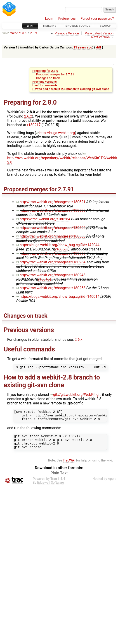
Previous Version (67, 33)
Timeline (49, 26)
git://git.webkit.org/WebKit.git (75, 395)
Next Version (100, 37)
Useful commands (45, 85)
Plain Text (59, 478)
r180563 (62, 249)
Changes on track (48, 78)
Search (106, 26)
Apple (112, 484)
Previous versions (45, 82)
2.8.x (34, 33)
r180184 (45, 279)
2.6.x (28, 116)
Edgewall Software (51, 488)
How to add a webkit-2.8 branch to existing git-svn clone (71, 89)
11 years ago (83, 47)
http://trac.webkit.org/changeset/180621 (51, 202)
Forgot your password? (97, 19)
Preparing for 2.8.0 (45, 71)
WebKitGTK (18, 33)
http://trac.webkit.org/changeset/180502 (51, 228)
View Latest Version (99, 33)
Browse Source (78, 26)
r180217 (34, 125)
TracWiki (69, 466)
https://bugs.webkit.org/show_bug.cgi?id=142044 (58, 245)
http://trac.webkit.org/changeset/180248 (51, 275)
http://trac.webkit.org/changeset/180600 (51, 210)
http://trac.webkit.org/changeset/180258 (51, 288)
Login (49, 19)
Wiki (30, 26)
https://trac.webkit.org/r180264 (43, 219)
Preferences (67, 19)
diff (99, 47)
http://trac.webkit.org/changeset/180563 (51, 236)
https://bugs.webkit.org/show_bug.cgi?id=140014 (58, 297)
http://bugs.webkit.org (55, 133)
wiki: (6, 33)
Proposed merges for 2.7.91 (55, 74)
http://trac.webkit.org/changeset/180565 (51, 254)
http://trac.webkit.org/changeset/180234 (51, 262)
